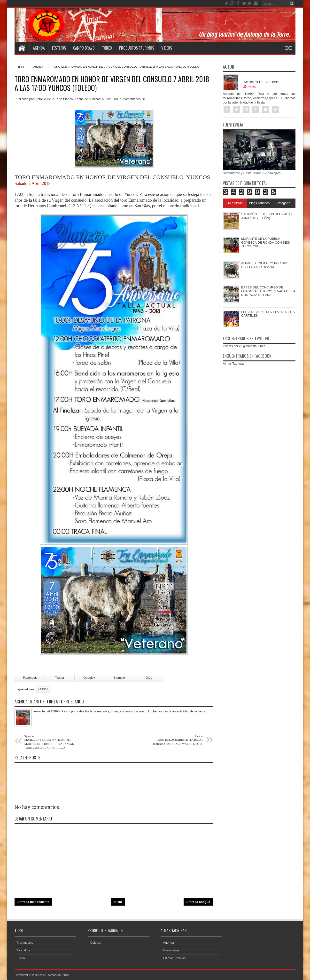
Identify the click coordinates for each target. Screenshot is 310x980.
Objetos (96, 943)
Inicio (21, 67)
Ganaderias (171, 950)
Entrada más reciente (33, 902)
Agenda (39, 48)
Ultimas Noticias (174, 958)
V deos (167, 48)
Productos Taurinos (137, 48)
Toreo (107, 48)
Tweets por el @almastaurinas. (244, 346)
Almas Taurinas (234, 363)
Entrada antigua (198, 902)
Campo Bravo (84, 48)
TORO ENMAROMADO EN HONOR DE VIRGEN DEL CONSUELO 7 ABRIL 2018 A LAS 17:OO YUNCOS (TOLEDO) (112, 83)
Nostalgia (23, 950)
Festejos (59, 48)
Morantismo (25, 943)
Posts (250, 87)
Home (22, 48)
